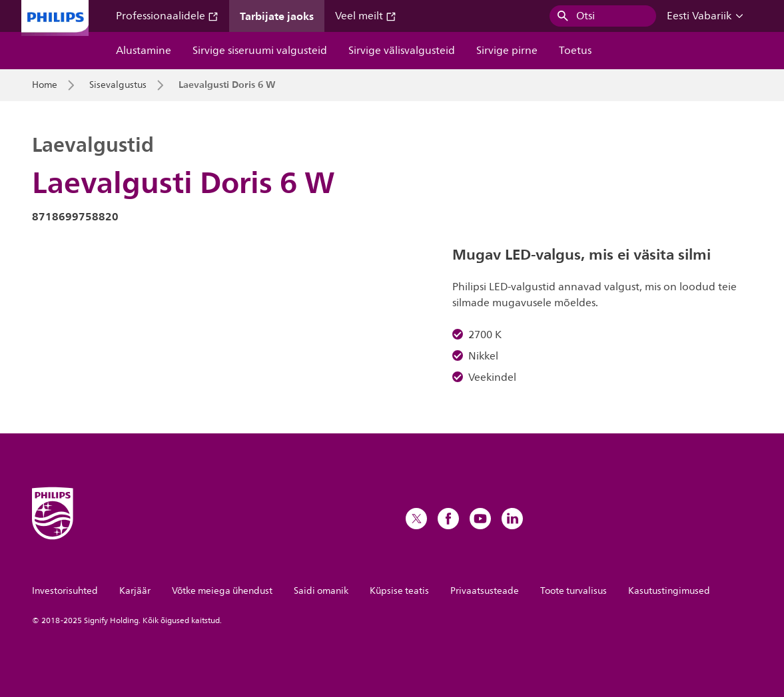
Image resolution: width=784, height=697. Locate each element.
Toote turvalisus (574, 591)
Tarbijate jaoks (277, 16)
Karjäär (135, 591)
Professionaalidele (167, 16)
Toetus (575, 51)
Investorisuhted (65, 591)
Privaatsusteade (485, 591)
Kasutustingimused (669, 591)
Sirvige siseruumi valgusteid (260, 51)
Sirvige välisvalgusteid (402, 51)
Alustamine (144, 51)
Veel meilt (366, 16)
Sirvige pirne (507, 51)
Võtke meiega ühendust (222, 591)
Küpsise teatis (399, 591)
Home (45, 85)
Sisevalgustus (118, 85)
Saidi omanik (321, 591)
